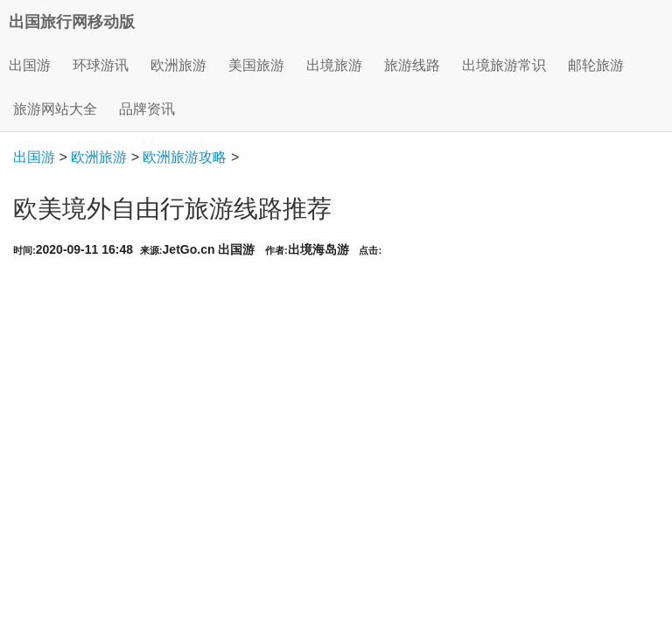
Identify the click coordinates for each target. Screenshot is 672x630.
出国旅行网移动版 (72, 22)
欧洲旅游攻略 (185, 157)
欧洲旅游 (99, 157)
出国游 (30, 65)
